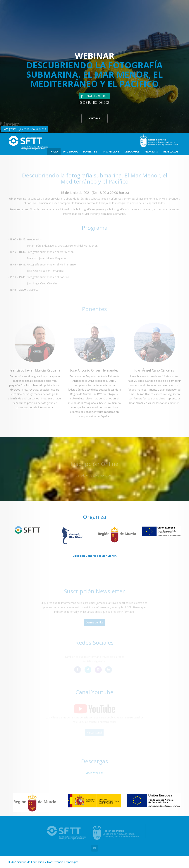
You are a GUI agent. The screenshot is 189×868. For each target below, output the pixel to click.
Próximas (151, 151)
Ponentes (90, 151)
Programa (71, 151)
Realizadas (171, 151)
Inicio (54, 151)
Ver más (94, 120)
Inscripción (111, 151)
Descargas (132, 151)
